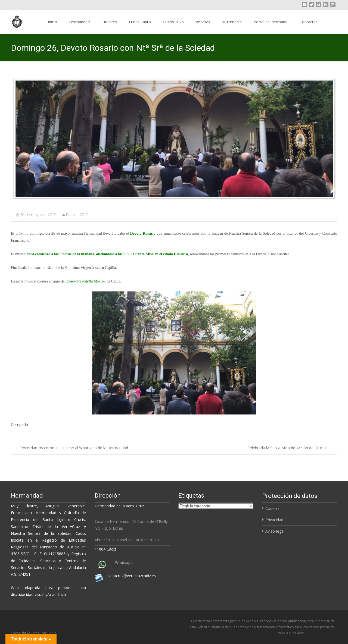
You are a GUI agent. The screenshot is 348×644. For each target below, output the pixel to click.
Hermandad (79, 22)
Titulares (109, 22)
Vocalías (203, 22)
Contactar (308, 22)
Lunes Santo (140, 22)
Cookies (272, 508)
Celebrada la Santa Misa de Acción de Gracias (290, 448)
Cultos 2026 (173, 22)
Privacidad (274, 520)
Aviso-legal (275, 531)
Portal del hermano (271, 22)
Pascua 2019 (77, 215)
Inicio (52, 22)
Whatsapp (124, 562)
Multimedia (232, 22)
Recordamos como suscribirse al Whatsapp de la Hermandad (72, 448)
